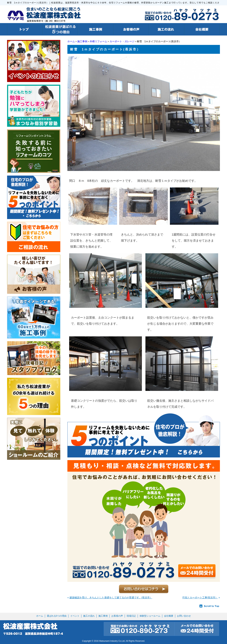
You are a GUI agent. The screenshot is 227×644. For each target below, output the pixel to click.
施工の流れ (89, 616)
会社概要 (169, 616)
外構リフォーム (98, 41)
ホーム (71, 41)
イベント (75, 616)
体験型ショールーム (150, 616)
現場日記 (131, 616)
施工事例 (82, 41)
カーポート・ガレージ (122, 41)
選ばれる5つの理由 (57, 616)
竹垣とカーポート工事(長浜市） (200, 597)
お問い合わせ (184, 616)
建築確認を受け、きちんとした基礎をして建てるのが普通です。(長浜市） (111, 597)
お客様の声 (117, 616)
